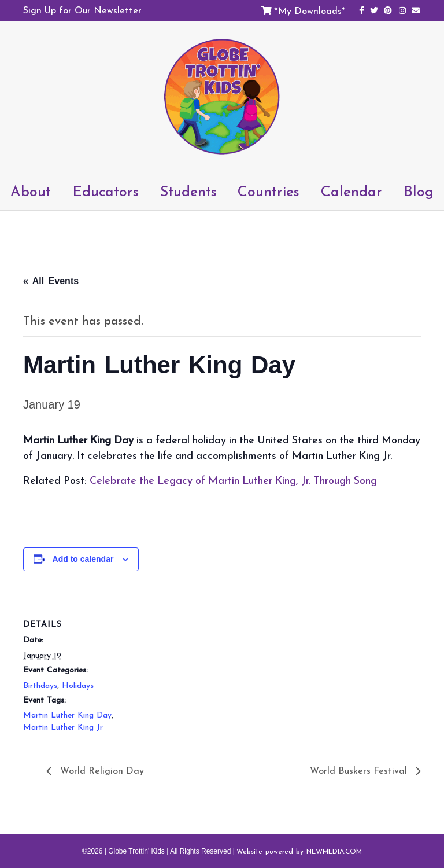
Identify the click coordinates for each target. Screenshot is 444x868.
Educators (106, 191)
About (31, 191)
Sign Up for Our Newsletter (82, 10)
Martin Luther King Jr (63, 727)
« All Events (51, 281)
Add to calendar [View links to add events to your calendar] (83, 559)
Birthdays (40, 685)
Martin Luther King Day (67, 715)
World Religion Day (101, 770)
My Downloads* (312, 10)
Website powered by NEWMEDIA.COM (299, 851)
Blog (419, 191)
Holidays (78, 685)
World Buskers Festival (360, 770)
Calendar (351, 191)
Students (188, 191)
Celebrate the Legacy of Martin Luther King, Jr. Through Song (233, 480)
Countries (269, 191)
